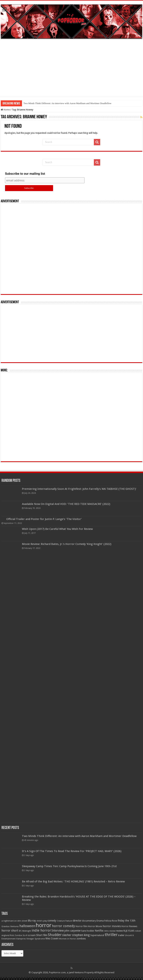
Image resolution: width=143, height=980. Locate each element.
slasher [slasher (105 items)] (67, 935)
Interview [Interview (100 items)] (58, 931)
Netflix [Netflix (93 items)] (99, 931)
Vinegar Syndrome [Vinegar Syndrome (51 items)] (36, 939)
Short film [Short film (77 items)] (42, 935)
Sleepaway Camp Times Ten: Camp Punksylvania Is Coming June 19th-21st (69, 866)
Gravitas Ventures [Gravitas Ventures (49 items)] (10, 926)
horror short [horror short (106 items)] (10, 931)
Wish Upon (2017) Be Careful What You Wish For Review (57, 529)
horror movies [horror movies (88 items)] (112, 926)
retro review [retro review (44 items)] (110, 931)
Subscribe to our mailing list (25, 174)
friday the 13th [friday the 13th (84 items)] (127, 921)
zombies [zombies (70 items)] (81, 939)
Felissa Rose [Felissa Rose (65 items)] (111, 921)
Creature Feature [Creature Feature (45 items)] (65, 921)
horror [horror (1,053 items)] (44, 925)
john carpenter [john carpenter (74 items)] (73, 931)
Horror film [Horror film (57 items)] (81, 926)
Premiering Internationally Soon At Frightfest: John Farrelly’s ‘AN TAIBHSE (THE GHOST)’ (79, 489)
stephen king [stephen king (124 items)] (81, 935)
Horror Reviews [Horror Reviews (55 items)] (129, 926)
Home (5, 110)
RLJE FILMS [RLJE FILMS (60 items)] (129, 931)
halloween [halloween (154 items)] (27, 926)
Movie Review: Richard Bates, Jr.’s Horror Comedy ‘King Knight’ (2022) (67, 544)
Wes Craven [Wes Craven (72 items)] (52, 938)
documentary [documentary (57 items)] (89, 921)
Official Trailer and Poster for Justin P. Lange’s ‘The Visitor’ (44, 519)
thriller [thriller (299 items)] (111, 935)
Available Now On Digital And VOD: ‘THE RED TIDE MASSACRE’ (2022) (66, 504)
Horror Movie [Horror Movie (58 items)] (95, 926)
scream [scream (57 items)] (32, 935)
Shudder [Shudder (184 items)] (55, 935)
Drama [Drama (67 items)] (100, 921)
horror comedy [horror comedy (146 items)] (63, 926)
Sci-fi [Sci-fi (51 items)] (25, 935)
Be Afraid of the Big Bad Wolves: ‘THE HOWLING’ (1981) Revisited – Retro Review (73, 881)
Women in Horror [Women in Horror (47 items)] (67, 939)
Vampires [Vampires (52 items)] (21, 939)
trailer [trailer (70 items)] (121, 935)
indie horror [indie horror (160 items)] (41, 930)
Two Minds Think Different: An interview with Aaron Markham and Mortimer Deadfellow (67, 103)
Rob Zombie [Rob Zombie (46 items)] (16, 935)
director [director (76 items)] (77, 921)
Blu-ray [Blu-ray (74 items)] (32, 921)
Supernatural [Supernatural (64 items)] (97, 935)
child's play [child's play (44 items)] (42, 921)
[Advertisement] (71, 71)
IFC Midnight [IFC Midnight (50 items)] (25, 931)
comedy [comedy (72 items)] (52, 921)
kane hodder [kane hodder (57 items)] (88, 931)
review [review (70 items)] (119, 931)
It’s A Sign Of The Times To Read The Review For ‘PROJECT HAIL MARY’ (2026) (72, 851)
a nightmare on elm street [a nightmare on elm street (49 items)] (14, 921)
